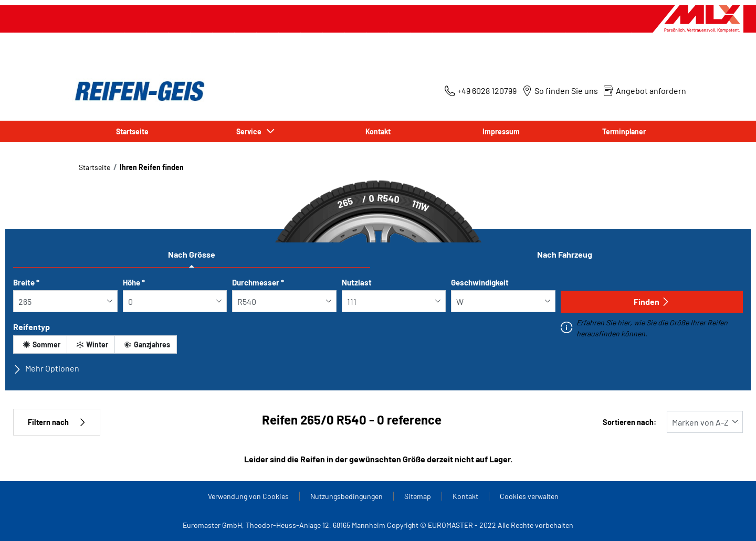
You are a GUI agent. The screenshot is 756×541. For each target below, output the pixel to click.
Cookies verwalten (529, 496)
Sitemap (418, 496)
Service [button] (250, 131)
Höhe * (134, 282)
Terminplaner (624, 131)
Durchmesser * (258, 282)
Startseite (132, 131)
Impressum (501, 131)
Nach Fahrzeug (565, 254)
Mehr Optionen (46, 368)
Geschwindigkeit (480, 282)
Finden (652, 301)
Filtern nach (57, 422)
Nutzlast (357, 282)
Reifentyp (31, 327)
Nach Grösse (192, 254)
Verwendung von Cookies (248, 496)
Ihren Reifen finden (152, 167)
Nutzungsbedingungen (346, 496)
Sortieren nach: (629, 422)
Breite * (26, 282)
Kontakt (378, 131)
